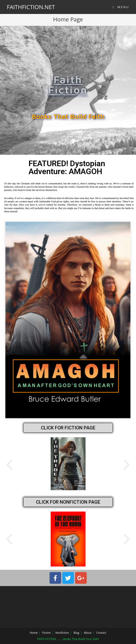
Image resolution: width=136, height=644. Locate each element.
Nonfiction (62, 633)
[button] (9, 465)
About (88, 633)
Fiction (47, 633)
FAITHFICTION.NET (31, 7)
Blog (76, 633)
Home (34, 633)
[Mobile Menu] (121, 7)
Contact (101, 633)
